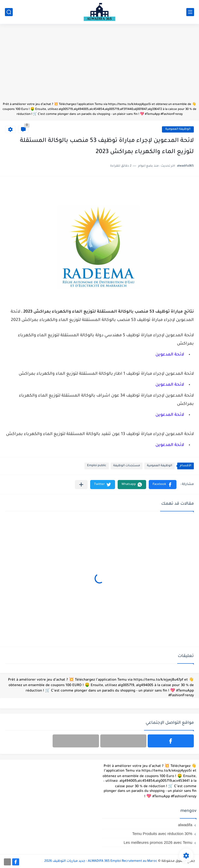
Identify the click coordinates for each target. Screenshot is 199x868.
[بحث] (9, 12)
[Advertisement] (99, 65)
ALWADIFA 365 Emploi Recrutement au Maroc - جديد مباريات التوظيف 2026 (101, 861)
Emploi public (97, 466)
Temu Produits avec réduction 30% (162, 834)
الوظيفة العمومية (178, 129)
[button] (163, 485)
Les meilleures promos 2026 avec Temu (158, 842)
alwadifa (185, 825)
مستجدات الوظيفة (127, 466)
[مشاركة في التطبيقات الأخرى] (81, 485)
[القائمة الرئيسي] (190, 12)
